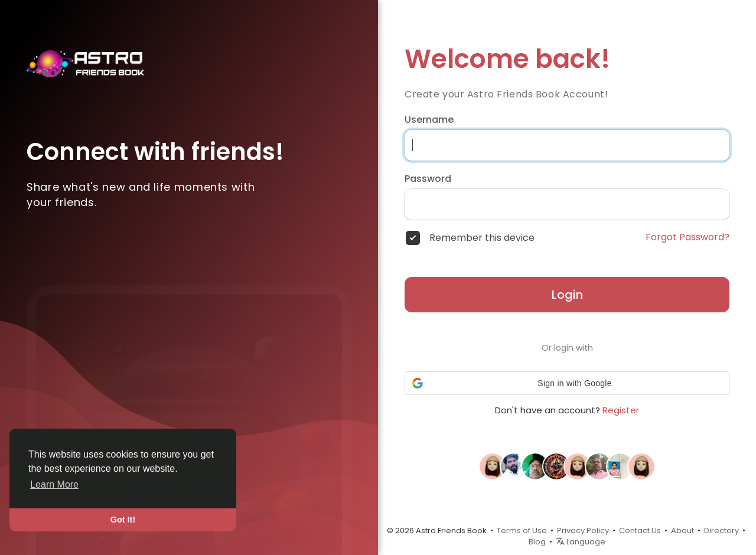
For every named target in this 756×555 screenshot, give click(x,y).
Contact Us (640, 530)
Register (621, 410)
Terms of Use (522, 530)
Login (567, 295)
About (682, 530)
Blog (537, 542)
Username (429, 120)
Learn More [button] (54, 484)
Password (428, 179)
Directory (721, 530)
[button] (567, 383)
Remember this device (482, 238)
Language (581, 542)
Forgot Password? (687, 237)
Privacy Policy (583, 530)
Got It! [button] (123, 520)
